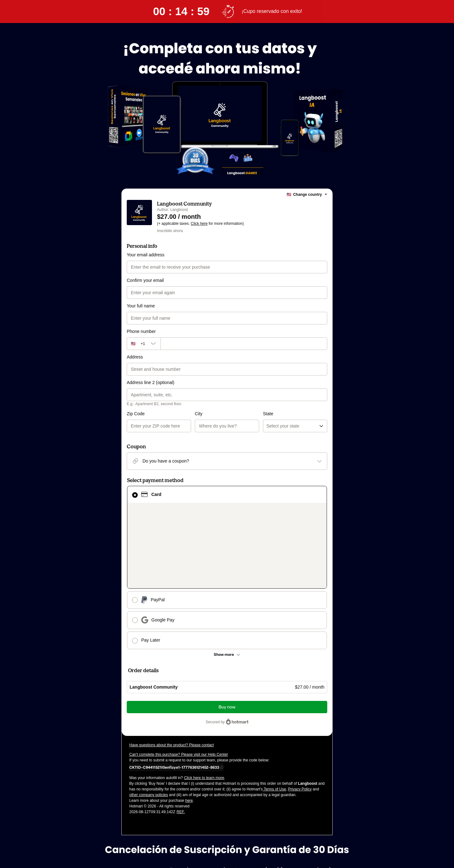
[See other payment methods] (227, 580)
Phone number (141, 331)
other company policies (149, 721)
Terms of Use (274, 715)
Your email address (146, 255)
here (189, 726)
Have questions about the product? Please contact (172, 671)
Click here (199, 224)
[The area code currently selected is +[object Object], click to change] (144, 344)
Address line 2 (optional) (151, 382)
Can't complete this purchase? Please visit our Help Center (179, 680)
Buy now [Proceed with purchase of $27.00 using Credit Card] (227, 633)
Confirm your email (145, 280)
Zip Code (136, 414)
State (234, 414)
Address (135, 357)
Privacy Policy (300, 715)
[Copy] (174, 693)
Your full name (141, 306)
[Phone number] (244, 344)
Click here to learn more (204, 704)
